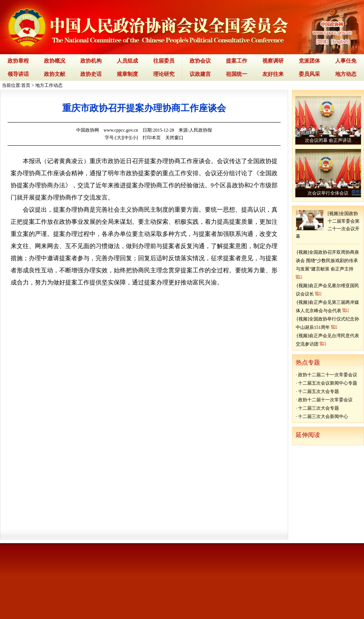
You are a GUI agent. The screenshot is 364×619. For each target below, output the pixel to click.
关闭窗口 (174, 138)
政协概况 (55, 61)
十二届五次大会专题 (318, 391)
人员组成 (127, 61)
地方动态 (346, 74)
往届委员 (164, 61)
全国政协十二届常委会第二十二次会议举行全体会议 (328, 189)
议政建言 (200, 74)
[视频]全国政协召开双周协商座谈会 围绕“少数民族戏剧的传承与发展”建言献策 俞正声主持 (327, 261)
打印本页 (152, 138)
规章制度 (127, 74)
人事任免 (346, 61)
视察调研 (273, 61)
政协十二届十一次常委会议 (325, 400)
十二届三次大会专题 (318, 408)
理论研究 (164, 74)
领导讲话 (18, 74)
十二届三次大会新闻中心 (323, 416)
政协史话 (91, 74)
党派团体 (309, 61)
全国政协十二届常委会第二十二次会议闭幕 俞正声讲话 (328, 136)
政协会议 (200, 61)
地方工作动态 (49, 85)
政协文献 (55, 74)
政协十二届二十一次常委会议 (328, 375)
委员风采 (309, 74)
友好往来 (273, 74)
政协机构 (91, 61)
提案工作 (237, 61)
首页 (26, 85)
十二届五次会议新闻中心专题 (328, 383)
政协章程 (18, 61)
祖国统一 (237, 74)
